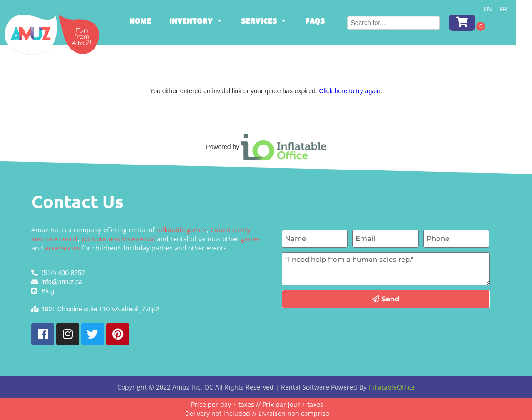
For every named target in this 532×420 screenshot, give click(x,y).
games (251, 239)
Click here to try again (349, 91)
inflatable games (182, 230)
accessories (63, 248)
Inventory (207, 21)
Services (275, 21)
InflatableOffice (391, 387)
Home (151, 21)
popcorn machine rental (118, 239)
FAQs (326, 21)
